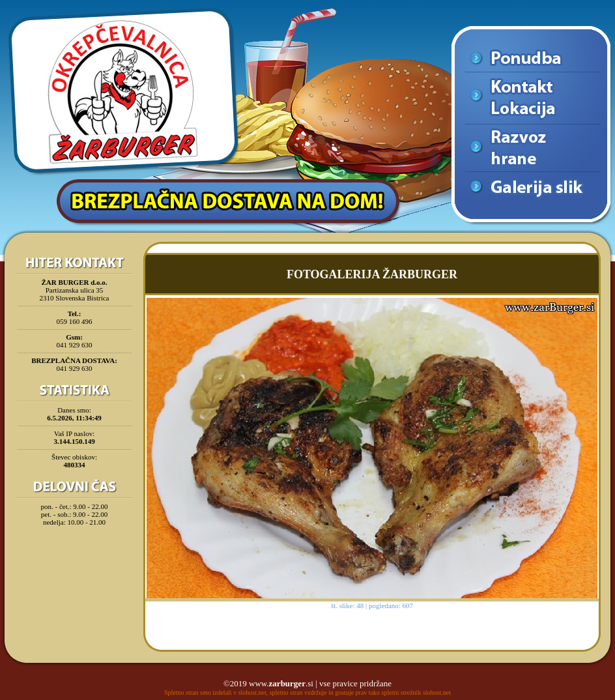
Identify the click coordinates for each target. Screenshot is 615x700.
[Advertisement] (74, 563)
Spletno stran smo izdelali (198, 693)
